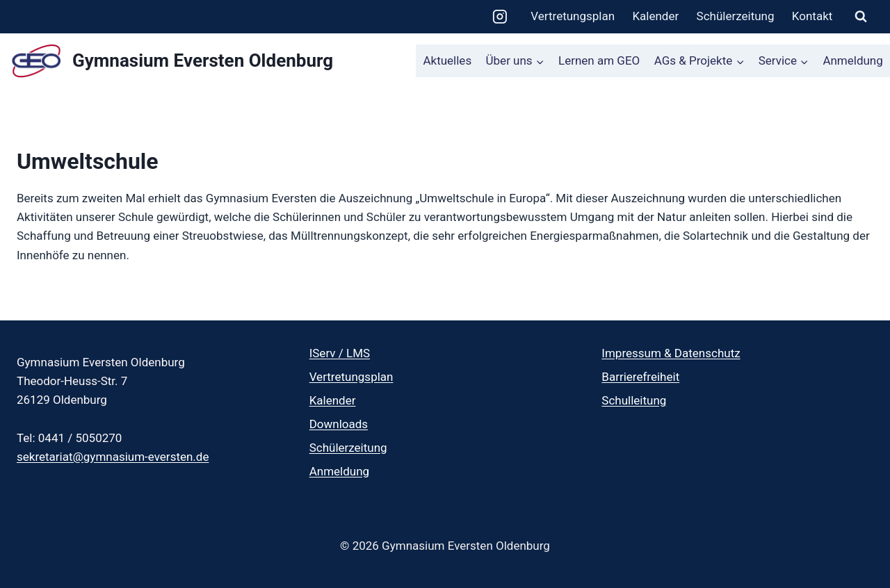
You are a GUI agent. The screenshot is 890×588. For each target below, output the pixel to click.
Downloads (339, 424)
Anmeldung (852, 60)
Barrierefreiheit (640, 377)
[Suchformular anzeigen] (861, 17)
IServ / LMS (340, 353)
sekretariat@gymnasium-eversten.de (113, 457)
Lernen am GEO (599, 60)
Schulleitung (634, 400)
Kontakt (812, 16)
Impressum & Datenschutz (671, 353)
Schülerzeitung (736, 16)
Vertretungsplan (573, 16)
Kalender (655, 16)
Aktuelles (447, 60)
